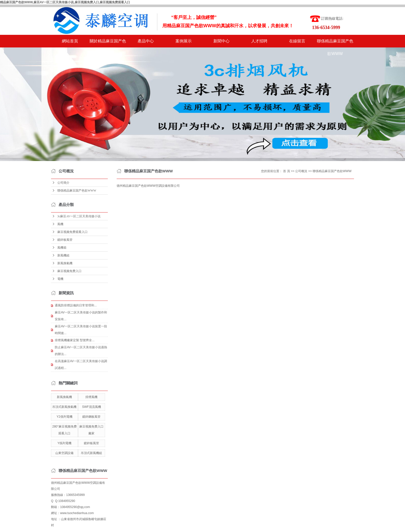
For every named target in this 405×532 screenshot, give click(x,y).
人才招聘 (259, 41)
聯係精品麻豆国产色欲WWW (335, 43)
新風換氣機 (65, 263)
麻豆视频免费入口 (69, 271)
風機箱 (62, 248)
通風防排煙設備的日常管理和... (76, 305)
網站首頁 (70, 41)
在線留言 (297, 41)
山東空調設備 (64, 453)
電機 (60, 279)
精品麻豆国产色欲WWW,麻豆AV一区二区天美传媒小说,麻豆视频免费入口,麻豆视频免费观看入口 (65, 2)
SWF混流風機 (92, 407)
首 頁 (286, 171)
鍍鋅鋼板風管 (91, 417)
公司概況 (301, 171)
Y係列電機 (64, 443)
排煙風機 (91, 397)
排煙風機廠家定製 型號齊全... (75, 340)
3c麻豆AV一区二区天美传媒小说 (79, 216)
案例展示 (184, 41)
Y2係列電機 (65, 417)
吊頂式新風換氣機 (64, 407)
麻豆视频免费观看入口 (72, 232)
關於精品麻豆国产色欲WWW (108, 43)
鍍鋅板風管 (65, 240)
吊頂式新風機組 (91, 453)
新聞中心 (221, 41)
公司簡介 (63, 183)
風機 (60, 224)
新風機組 (63, 255)
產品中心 (146, 41)
